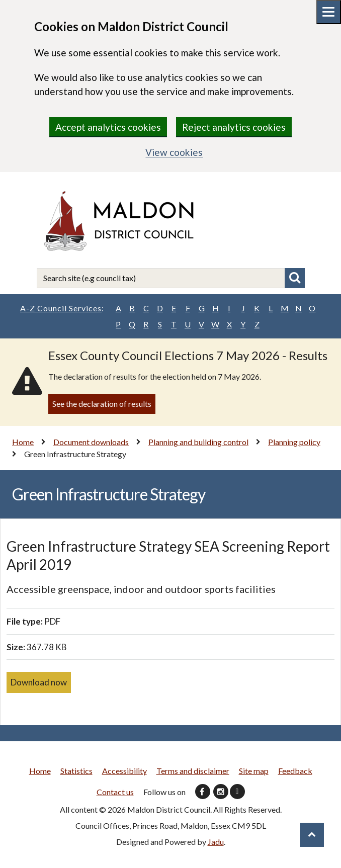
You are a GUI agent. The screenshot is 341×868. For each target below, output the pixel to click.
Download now (39, 682)
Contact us (115, 792)
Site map (254, 771)
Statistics (76, 771)
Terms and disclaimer (193, 771)
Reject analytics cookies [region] (234, 127)
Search (295, 278)
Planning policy (294, 442)
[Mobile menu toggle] (329, 12)
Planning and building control (198, 442)
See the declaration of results (102, 404)
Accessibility (124, 771)
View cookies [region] (174, 152)
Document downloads (91, 442)
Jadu (216, 842)
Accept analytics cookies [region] (108, 127)
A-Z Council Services (62, 308)
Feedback (295, 771)
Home (23, 442)
